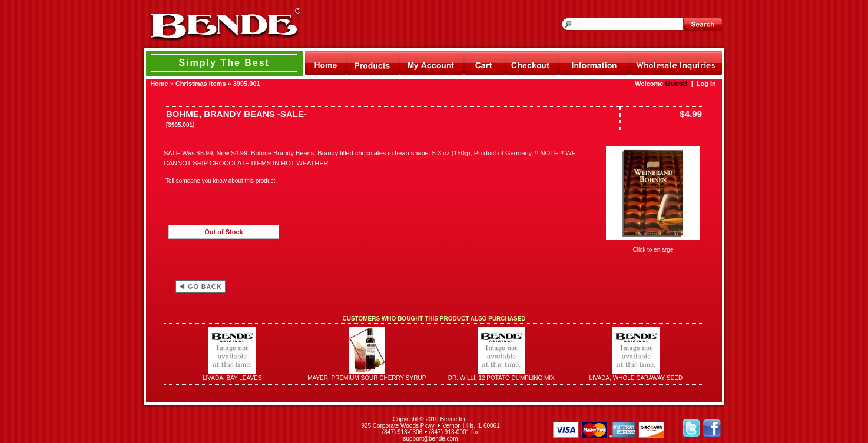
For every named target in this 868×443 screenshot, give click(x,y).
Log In (706, 84)
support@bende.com (431, 439)
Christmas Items (201, 84)
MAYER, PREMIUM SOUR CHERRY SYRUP (367, 378)
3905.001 (247, 84)
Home (159, 84)
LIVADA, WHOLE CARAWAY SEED (636, 378)
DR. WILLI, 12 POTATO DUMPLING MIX (501, 378)
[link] (244, 429)
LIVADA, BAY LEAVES (232, 378)
